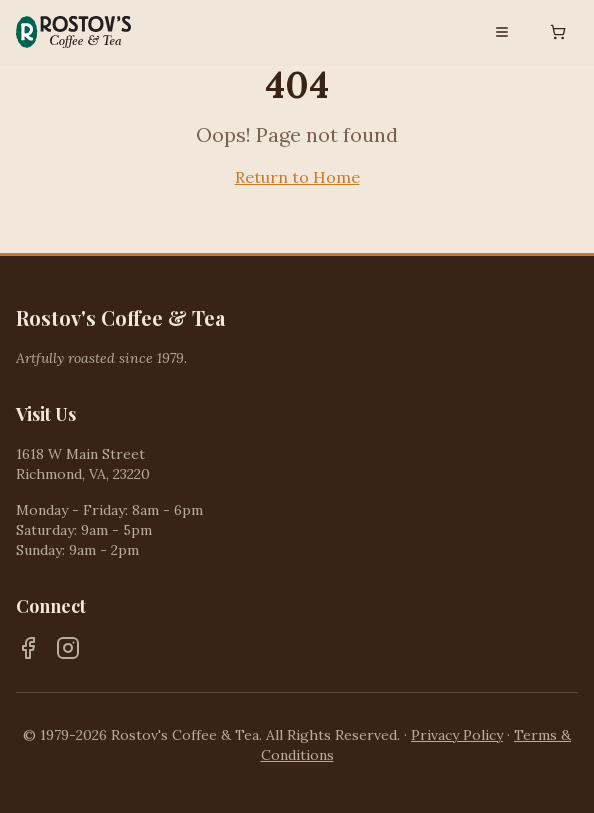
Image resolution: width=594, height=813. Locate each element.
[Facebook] (28, 648)
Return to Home (297, 177)
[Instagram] (68, 648)
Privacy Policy (457, 735)
